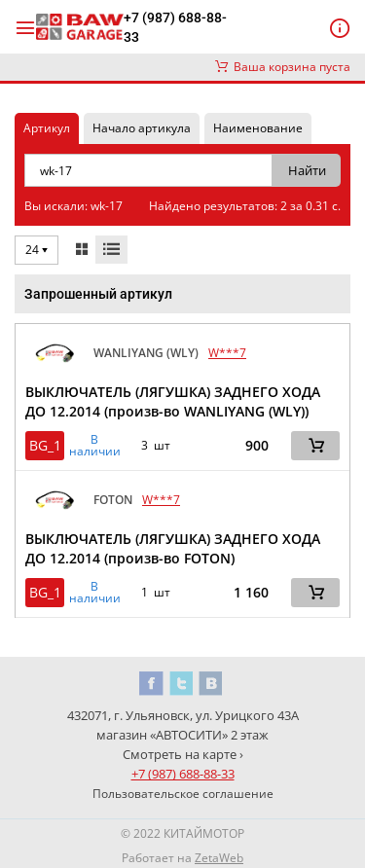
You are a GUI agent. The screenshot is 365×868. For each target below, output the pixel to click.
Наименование (258, 128)
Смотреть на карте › (183, 754)
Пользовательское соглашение (183, 794)
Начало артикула (142, 128)
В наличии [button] (95, 446)
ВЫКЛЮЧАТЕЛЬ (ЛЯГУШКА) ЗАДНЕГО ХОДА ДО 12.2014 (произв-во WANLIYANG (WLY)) (173, 401)
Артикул (47, 128)
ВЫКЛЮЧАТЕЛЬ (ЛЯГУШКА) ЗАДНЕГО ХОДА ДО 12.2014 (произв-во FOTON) (173, 548)
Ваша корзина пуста (283, 67)
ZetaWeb (219, 858)
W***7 (227, 353)
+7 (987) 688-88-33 (175, 27)
